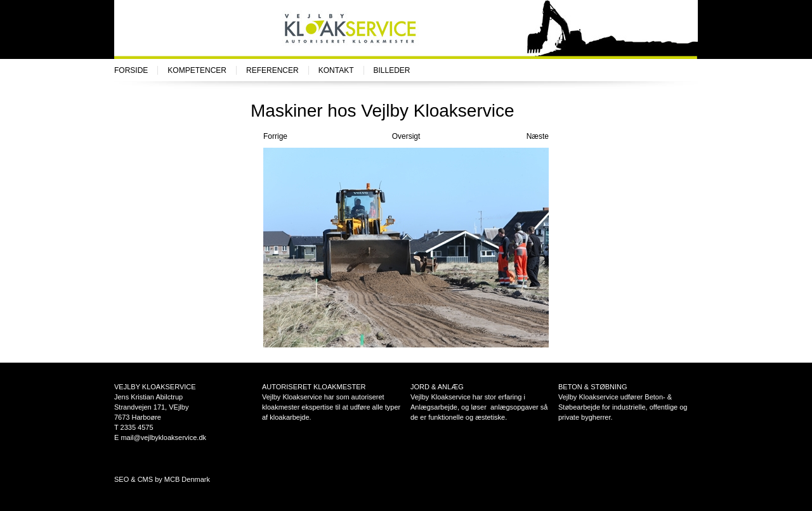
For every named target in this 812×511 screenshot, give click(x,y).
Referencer (272, 70)
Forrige (275, 136)
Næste (538, 136)
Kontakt (336, 70)
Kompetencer (197, 70)
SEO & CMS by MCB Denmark (162, 479)
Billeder (392, 70)
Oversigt (406, 136)
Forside (131, 70)
